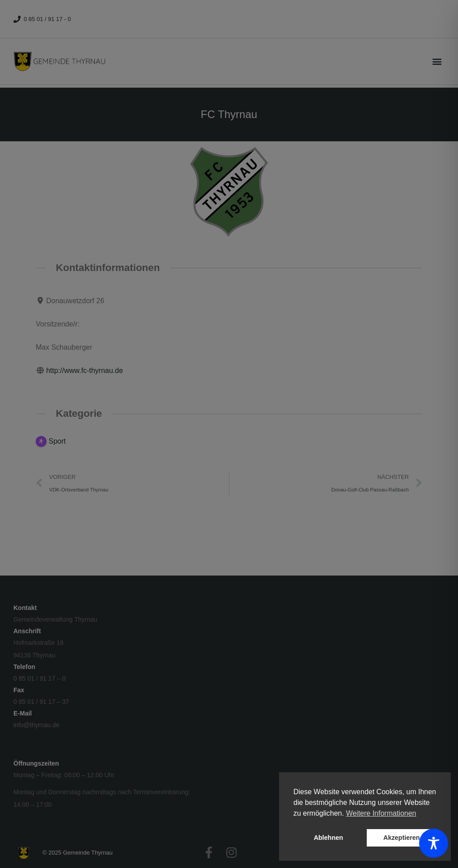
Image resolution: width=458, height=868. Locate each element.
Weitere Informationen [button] (381, 813)
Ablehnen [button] (328, 838)
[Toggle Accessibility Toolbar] (434, 843)
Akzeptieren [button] (402, 838)
